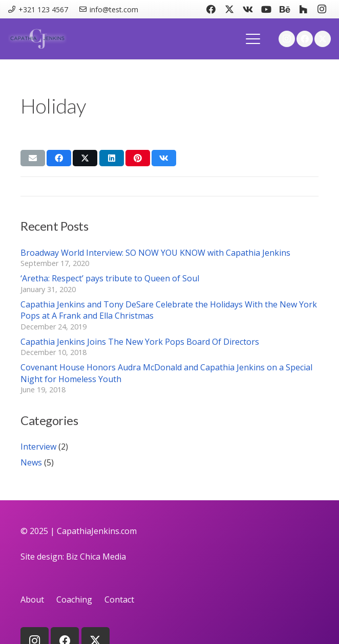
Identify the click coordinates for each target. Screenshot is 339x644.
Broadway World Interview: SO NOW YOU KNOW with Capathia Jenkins (155, 253)
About (32, 599)
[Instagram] (322, 9)
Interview (38, 447)
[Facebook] (211, 9)
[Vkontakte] (248, 9)
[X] (229, 9)
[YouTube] (266, 9)
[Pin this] (138, 158)
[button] (253, 39)
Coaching (74, 599)
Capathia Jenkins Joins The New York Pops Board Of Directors (140, 342)
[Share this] (59, 158)
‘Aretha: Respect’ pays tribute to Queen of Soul (110, 278)
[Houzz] (303, 9)
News (31, 462)
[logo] (37, 39)
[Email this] (33, 158)
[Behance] (285, 9)
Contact (119, 599)
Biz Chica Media (96, 557)
